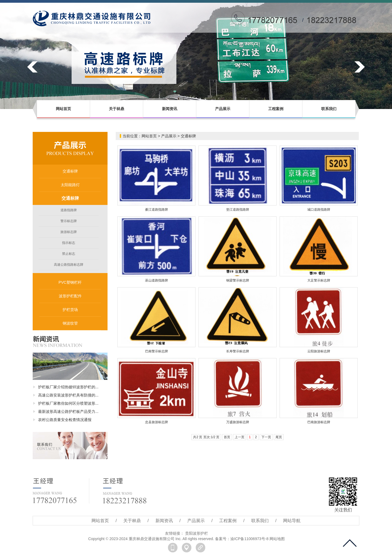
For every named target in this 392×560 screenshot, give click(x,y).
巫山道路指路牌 (157, 280)
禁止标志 (69, 254)
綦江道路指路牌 (157, 210)
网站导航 (292, 521)
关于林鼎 (117, 109)
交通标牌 (70, 171)
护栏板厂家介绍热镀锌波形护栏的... (68, 387)
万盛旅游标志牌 (238, 422)
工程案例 (276, 109)
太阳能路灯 (70, 185)
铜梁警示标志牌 (238, 280)
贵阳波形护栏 (197, 533)
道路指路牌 (69, 210)
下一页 (266, 437)
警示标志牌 (69, 221)
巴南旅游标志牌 (319, 422)
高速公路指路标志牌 (69, 265)
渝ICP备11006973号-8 (249, 539)
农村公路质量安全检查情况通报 (65, 420)
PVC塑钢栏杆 (70, 282)
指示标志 (69, 243)
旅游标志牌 (69, 232)
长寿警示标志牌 (238, 351)
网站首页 (63, 109)
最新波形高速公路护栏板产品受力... (68, 411)
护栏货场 (70, 310)
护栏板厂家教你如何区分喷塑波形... (68, 403)
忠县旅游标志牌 (157, 422)
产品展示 (223, 109)
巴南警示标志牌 (157, 351)
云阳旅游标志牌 (319, 351)
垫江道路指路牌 (238, 210)
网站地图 (277, 539)
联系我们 (329, 109)
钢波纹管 (70, 323)
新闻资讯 (170, 109)
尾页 (279, 437)
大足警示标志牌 (319, 280)
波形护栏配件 (70, 296)
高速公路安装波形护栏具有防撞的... (68, 395)
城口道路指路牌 (319, 210)
